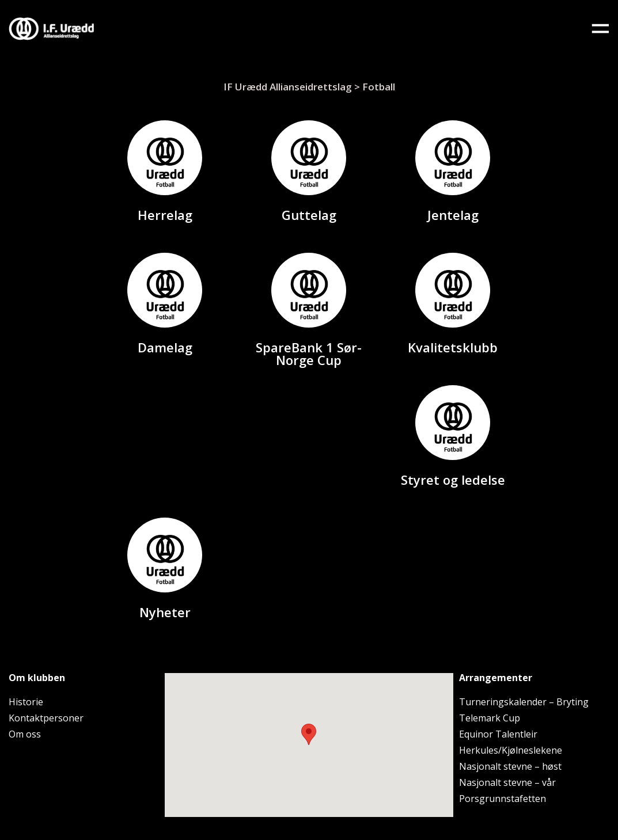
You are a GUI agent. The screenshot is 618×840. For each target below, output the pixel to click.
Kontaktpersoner (46, 718)
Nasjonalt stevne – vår (507, 782)
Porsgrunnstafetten (503, 799)
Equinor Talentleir (498, 734)
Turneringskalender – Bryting (524, 702)
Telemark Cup (490, 718)
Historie (26, 702)
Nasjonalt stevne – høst (510, 766)
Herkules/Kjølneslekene (511, 750)
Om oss (25, 734)
